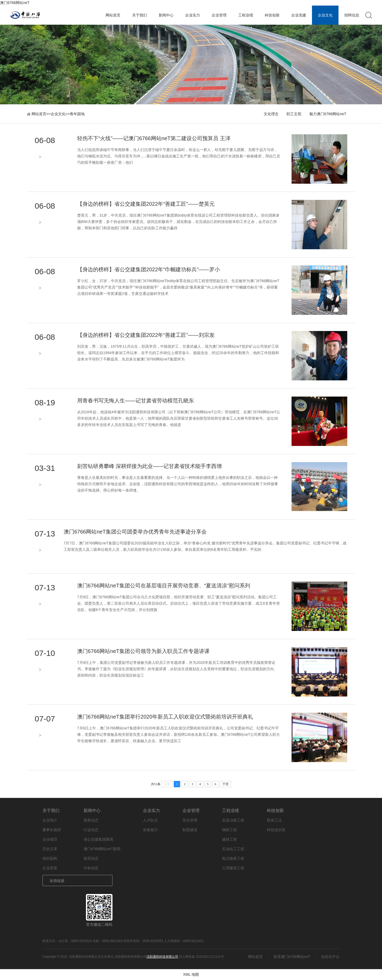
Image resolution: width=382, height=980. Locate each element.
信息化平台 (330, 957)
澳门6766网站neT (15, 3)
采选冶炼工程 (233, 820)
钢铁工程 (229, 830)
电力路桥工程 (233, 858)
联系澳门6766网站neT (292, 957)
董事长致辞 (52, 830)
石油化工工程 (233, 849)
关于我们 (140, 15)
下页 (225, 784)
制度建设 (190, 830)
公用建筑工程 (233, 868)
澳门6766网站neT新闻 (102, 849)
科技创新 (272, 15)
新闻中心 (166, 15)
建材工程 (229, 839)
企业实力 (193, 15)
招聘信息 (352, 15)
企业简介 (50, 820)
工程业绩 (246, 15)
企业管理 (219, 15)
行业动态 (91, 830)
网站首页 (113, 15)
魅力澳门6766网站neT (328, 114)
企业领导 (50, 839)
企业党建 (299, 15)
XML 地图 (191, 974)
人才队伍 (150, 820)
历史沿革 (50, 849)
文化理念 (271, 114)
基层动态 (91, 858)
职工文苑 (294, 114)
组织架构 (50, 858)
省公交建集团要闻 (98, 839)
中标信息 (91, 868)
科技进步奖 (276, 830)
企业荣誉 (50, 868)
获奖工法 (274, 820)
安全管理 (190, 820)
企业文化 (325, 15)
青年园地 (77, 114)
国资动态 (91, 820)
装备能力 (150, 830)
